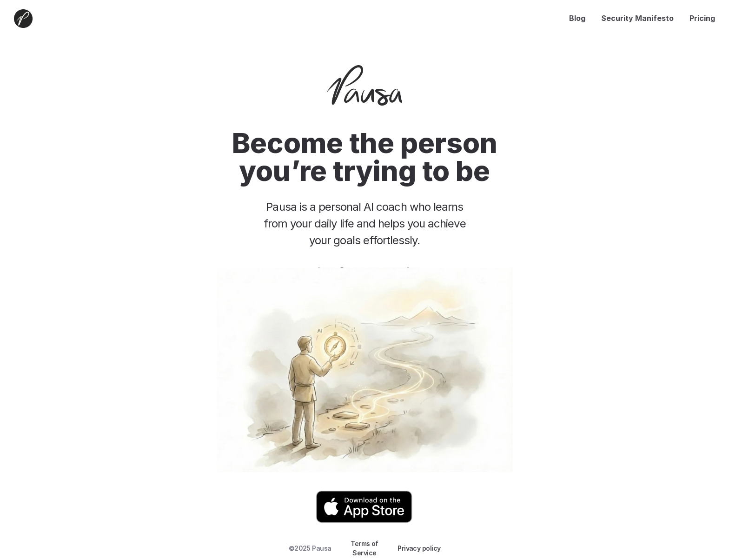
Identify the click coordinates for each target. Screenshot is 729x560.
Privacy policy (419, 548)
